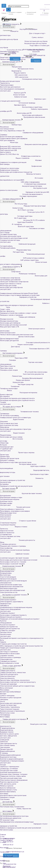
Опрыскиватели (6, 659)
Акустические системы (9, 425)
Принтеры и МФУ (14, 358)
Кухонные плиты (6, 501)
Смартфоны (10, 272)
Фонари (3, 694)
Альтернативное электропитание (13, 795)
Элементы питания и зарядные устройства (22, 479)
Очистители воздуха (8, 577)
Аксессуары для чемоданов (11, 703)
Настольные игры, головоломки (12, 807)
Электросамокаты (7, 678)
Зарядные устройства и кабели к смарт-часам (18, 313)
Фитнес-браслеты (7, 311)
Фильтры (7, 25)
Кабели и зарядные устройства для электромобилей (21, 828)
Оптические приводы (18, 103)
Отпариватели (6, 534)
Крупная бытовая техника (21, 493)
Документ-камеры (7, 460)
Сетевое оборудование (11, 199)
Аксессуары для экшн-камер (11, 437)
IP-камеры (4, 753)
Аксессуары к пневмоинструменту (13, 615)
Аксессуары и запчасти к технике (13, 562)
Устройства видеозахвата (21, 194)
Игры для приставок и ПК (10, 327)
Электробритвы (6, 548)
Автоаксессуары (7, 830)
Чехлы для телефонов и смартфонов (14, 282)
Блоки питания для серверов (11, 137)
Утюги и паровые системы (10, 536)
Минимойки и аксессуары (10, 654)
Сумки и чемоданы (7, 696)
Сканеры (8, 360)
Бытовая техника (8, 489)
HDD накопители (14, 77)
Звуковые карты (13, 105)
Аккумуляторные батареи (21, 186)
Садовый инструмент (8, 661)
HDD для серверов (7, 140)
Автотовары (6, 811)
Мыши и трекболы (15, 158)
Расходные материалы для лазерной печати (17, 398)
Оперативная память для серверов (14, 138)
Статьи (3, 842)
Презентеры (5, 457)
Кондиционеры (6, 573)
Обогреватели (6, 583)
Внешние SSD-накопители (10, 146)
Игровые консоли (7, 319)
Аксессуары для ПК (16, 113)
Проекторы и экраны (17, 453)
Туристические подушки (10, 709)
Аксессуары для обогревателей (12, 590)
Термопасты (5, 83)
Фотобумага (5, 396)
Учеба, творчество (16, 809)
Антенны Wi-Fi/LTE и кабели (22, 220)
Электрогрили (6, 515)
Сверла (3, 642)
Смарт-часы (5, 309)
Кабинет (25, 859)
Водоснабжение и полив (9, 663)
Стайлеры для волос (8, 544)
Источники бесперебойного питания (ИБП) (22, 179)
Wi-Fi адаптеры (13, 218)
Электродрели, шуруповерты (12, 602)
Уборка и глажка (14, 527)
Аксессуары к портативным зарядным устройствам (20, 295)
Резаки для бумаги (15, 380)
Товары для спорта (8, 671)
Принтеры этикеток (8, 366)
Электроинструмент (8, 600)
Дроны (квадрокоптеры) (9, 339)
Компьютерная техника (11, 120)
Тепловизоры (5, 715)
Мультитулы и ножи (7, 713)
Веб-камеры (5, 164)
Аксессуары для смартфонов (11, 287)
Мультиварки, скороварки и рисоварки (15, 511)
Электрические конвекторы (11, 585)
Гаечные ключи (6, 632)
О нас (2, 836)
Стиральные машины (8, 523)
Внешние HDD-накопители (11, 148)
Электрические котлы (9, 592)
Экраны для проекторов (10, 458)
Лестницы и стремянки (9, 652)
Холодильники (5, 496)
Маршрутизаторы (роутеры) (23, 206)
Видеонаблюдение (8, 751)
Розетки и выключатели (9, 782)
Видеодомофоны (7, 730)
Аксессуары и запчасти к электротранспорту (18, 682)
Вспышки (4, 445)
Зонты (2, 701)
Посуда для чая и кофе (9, 770)
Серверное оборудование (22, 133)
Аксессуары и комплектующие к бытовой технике (25, 557)
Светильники (5, 747)
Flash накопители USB (8, 150)
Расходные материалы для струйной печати (17, 400)
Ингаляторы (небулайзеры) (10, 692)
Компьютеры (11, 125)
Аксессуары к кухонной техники (12, 564)
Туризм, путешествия (8, 705)
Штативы (4, 441)
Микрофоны (5, 427)
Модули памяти (13, 73)
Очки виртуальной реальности (25, 342)
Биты (2, 640)
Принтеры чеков (6, 368)
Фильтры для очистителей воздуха (13, 581)
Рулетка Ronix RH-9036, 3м (15, 50)
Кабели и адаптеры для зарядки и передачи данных (25, 304)
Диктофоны (10, 347)
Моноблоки (4, 127)
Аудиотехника (12, 419)
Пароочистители (7, 531)
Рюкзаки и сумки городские (11, 698)
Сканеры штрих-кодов (9, 370)
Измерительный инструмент (11, 617)
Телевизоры (5, 414)
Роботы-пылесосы (7, 533)
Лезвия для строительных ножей (12, 648)
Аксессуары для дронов (9, 340)
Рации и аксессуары (17, 344)
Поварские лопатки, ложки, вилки (13, 776)
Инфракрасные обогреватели (12, 587)
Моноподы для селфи (8, 286)
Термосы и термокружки (10, 767)
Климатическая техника (11, 566)
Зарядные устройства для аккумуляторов (16, 486)
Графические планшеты (9, 170)
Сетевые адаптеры (16, 216)
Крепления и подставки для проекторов (16, 462)
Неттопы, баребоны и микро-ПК (12, 131)
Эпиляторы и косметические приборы (15, 550)
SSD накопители (14, 75)
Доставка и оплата (7, 838)
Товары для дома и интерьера (13, 719)
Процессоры (11, 67)
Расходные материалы (19, 393)
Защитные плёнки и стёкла (11, 284)
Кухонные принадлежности (11, 772)
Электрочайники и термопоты (12, 509)
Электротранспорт (8, 676)
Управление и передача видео (12, 761)
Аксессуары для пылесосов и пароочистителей (19, 560)
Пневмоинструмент (8, 613)
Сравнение (25, 851)
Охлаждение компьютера (21, 79)
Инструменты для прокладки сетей (14, 238)
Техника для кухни (15, 507)
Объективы (4, 443)
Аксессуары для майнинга (21, 115)
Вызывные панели (7, 732)
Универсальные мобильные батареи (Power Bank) (20, 292)
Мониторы (9, 142)
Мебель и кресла (7, 786)
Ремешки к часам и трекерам (11, 315)
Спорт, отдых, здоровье (11, 666)
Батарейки (4, 484)
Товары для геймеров (18, 317)
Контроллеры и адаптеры (21, 107)
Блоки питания (12, 95)
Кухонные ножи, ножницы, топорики (14, 774)
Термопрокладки (7, 85)
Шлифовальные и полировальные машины (16, 607)
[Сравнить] (17, 62)
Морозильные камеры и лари (11, 497)
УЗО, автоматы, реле (8, 784)
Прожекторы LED (7, 749)
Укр (4, 863)
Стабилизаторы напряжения (23, 184)
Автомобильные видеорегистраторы (14, 816)
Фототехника (11, 439)
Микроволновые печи (8, 513)
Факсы (6, 390)
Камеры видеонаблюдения (10, 755)
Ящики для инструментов (10, 629)
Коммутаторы (12, 208)
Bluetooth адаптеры (17, 226)
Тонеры (3, 402)
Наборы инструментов (9, 627)
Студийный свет (6, 449)
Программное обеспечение (23, 117)
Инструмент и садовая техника (14, 595)
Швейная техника (15, 554)
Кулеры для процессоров (10, 81)
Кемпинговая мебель (8, 792)
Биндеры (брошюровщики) (21, 378)
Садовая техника (7, 656)
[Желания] (13, 62)
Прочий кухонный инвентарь (11, 778)
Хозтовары (4, 794)
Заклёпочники (6, 634)
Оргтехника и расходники (12, 353)
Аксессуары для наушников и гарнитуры (16, 429)
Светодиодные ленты (9, 743)
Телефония (10, 386)
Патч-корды (5, 232)
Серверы (4, 135)
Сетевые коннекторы (8, 234)
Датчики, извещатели (8, 736)
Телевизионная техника (19, 412)
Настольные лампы (7, 745)
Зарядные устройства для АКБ (25, 192)
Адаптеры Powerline (16, 222)
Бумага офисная (6, 395)
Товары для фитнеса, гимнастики (13, 672)
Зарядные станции (7, 797)
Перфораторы (6, 604)
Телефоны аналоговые (9, 389)
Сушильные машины (8, 525)
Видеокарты (11, 71)
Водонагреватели (7, 571)
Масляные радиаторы (9, 588)
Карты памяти (5, 152)
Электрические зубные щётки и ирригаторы (17, 686)
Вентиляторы (5, 575)
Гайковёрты (4, 605)
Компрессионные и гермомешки (12, 711)
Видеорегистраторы (8, 757)
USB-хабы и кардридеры (20, 182)
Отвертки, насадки (8, 630)
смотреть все (5, 91)
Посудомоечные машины (10, 499)
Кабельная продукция (18, 244)
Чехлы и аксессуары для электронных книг (17, 335)
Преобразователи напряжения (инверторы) (17, 822)
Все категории (8, 122)
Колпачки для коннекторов (10, 236)
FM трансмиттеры (7, 820)
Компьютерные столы (8, 790)
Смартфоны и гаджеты (10, 267)
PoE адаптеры (12, 252)
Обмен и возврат (6, 840)
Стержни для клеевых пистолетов (13, 644)
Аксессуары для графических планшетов (16, 172)
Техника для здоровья (8, 684)
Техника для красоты (18, 540)
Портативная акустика (9, 423)
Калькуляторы (12, 382)
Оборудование (6, 623)
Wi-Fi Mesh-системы (17, 210)
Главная (3, 835)
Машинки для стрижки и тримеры (13, 546)
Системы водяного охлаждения (12, 89)
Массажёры (5, 690)
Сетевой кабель (6, 246)
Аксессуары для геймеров (10, 323)
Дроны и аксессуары (17, 337)
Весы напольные (6, 688)
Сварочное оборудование (10, 609)
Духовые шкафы (6, 503)
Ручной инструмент (8, 625)
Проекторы (4, 455)
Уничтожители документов (22, 374)
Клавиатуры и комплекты (20, 156)
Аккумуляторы (6, 482)
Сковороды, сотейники (9, 769)
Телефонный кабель (8, 248)
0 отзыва (13, 52)
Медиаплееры (6, 435)
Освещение (5, 740)
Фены (2, 542)
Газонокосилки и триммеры (10, 657)
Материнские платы (17, 69)
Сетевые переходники (19, 196)
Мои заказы (25, 846)
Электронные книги (8, 333)
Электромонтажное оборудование (14, 780)
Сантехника (5, 799)
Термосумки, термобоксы (10, 707)
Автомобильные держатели (11, 818)
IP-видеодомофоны (7, 728)
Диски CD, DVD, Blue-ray (9, 154)
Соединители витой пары (10, 240)
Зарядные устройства (18, 297)
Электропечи (5, 517)
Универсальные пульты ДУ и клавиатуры (15, 418)
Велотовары (5, 717)
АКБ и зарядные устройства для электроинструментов (21, 646)
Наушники (4, 421)
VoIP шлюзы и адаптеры (19, 260)
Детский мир (7, 802)
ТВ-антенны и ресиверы (9, 415)
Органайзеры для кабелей (10, 280)
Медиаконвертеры (16, 250)
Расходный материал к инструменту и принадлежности (22, 638)
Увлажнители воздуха (8, 579)
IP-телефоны (11, 224)
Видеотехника (12, 433)
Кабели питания (13, 97)
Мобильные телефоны (18, 274)
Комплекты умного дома (9, 734)
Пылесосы (4, 529)
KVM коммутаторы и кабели (22, 258)
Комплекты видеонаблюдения (12, 759)
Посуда (3, 765)
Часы (5, 307)
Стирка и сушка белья (18, 521)
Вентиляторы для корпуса (10, 87)
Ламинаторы (11, 376)
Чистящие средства (17, 384)
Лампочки (4, 742)
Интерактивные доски (18, 464)
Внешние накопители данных (24, 144)
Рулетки (3, 621)
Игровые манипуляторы (9, 321)
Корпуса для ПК (13, 93)
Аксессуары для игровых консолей (13, 325)
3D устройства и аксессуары (24, 372)
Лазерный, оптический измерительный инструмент (20, 619)
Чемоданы (4, 699)
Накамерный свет (7, 447)
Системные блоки (7, 129)
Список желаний (25, 855)
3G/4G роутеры (14, 204)
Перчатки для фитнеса (9, 674)
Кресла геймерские (8, 788)
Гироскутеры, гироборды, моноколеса (15, 680)
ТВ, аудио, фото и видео (11, 407)
